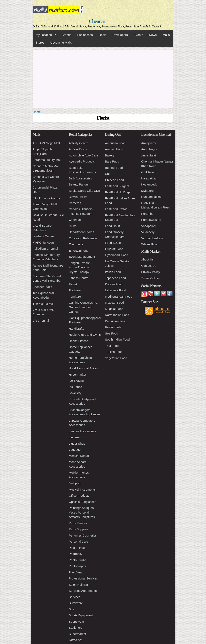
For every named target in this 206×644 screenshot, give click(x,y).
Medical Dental (79, 456)
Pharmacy (76, 554)
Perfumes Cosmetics (83, 535)
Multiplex (75, 483)
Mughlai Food (114, 309)
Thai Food (112, 346)
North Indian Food (117, 315)
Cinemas (75, 220)
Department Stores (81, 232)
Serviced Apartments (83, 591)
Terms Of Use (150, 278)
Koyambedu (149, 184)
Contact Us (149, 266)
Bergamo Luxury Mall (47, 160)
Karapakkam (150, 178)
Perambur (148, 214)
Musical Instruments (82, 489)
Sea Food (112, 333)
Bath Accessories (80, 178)
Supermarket (77, 634)
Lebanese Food (115, 290)
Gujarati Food (114, 249)
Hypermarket (77, 375)
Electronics (76, 244)
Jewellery (75, 393)
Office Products (79, 496)
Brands (67, 35)
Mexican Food (114, 303)
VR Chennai (41, 320)
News (153, 35)
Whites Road (150, 244)
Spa (72, 609)
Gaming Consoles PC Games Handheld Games (83, 307)
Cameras (75, 203)
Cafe (108, 174)
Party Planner (78, 523)
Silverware (76, 603)
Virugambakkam (152, 238)
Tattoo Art (75, 640)
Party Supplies (79, 529)
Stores (40, 42)
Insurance (75, 387)
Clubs (73, 226)
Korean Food (114, 284)
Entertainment (78, 251)
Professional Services (83, 578)
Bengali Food (114, 168)
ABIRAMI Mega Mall (46, 143)
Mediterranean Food (119, 296)
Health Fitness (78, 341)
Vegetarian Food (116, 358)
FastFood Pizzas (116, 209)
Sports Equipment (81, 615)
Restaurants (113, 327)
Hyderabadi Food (117, 255)
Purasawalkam (151, 220)
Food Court (113, 226)
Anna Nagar (149, 149)
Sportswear (76, 622)
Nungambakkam (152, 197)
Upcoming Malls (61, 42)
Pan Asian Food (116, 321)
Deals (103, 35)
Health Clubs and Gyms (85, 335)
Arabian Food (114, 149)
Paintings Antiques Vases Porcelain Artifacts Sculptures (82, 512)
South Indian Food (117, 339)
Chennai (97, 21)
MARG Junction (43, 242)
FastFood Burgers (117, 186)
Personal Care (78, 541)
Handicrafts (76, 329)
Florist (73, 284)
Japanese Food (115, 278)
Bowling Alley (78, 197)
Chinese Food (114, 180)
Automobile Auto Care (83, 155)
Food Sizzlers (114, 243)
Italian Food (113, 272)
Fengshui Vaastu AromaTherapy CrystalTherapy (80, 267)
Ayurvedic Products (82, 161)
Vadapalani (149, 226)
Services (75, 597)
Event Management (82, 257)
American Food (115, 143)
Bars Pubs (112, 161)
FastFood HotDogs (118, 192)
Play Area (75, 572)
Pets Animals (78, 548)
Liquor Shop (77, 443)
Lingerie (74, 437)
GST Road (148, 172)
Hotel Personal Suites (83, 368)
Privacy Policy (151, 272)
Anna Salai (149, 155)
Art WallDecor (78, 149)
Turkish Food (114, 352)
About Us (147, 259)
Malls (166, 35)
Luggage (75, 450)
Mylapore (147, 191)
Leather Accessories (82, 431)
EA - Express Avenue (47, 198)
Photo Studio (77, 560)
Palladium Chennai (45, 249)
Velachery (148, 232)
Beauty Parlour (79, 184)
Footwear (75, 290)
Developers (120, 35)
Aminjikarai (149, 143)
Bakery (110, 155)
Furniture (75, 296)
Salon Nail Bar (78, 585)
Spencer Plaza (42, 287)
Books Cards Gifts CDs (84, 191)
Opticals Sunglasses (82, 502)
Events (138, 35)
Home (37, 112)
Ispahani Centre (43, 236)
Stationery (76, 628)
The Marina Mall (43, 304)
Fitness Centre (79, 278)
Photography (77, 566)
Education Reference (83, 238)
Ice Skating (76, 381)
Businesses (85, 35)
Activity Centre (79, 143)
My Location (44, 35)
